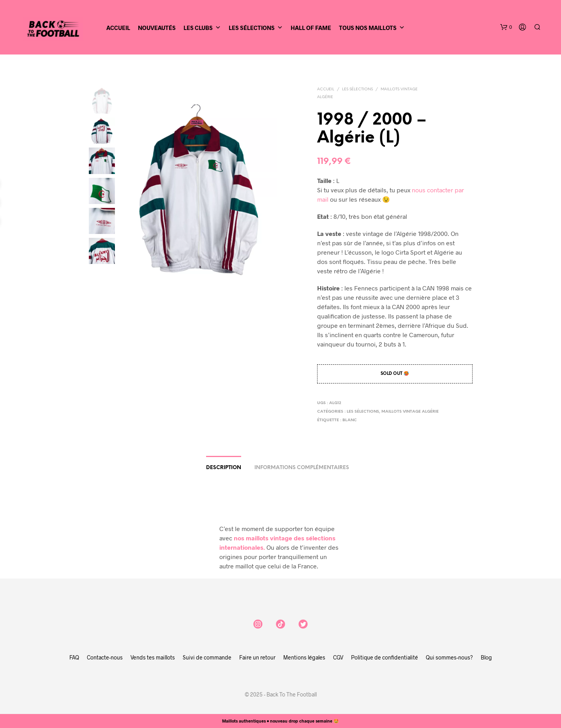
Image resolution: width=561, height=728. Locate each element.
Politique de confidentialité (385, 657)
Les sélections (357, 89)
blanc (350, 420)
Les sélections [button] (256, 28)
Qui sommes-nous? (449, 657)
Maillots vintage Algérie (410, 412)
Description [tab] (224, 468)
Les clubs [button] (202, 28)
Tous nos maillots (372, 28)
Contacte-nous (105, 657)
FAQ (74, 657)
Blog (486, 657)
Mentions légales (304, 657)
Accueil (118, 28)
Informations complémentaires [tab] (302, 468)
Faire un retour (257, 657)
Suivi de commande (207, 657)
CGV (338, 657)
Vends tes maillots (153, 657)
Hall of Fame (311, 28)
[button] (506, 27)
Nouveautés (157, 28)
